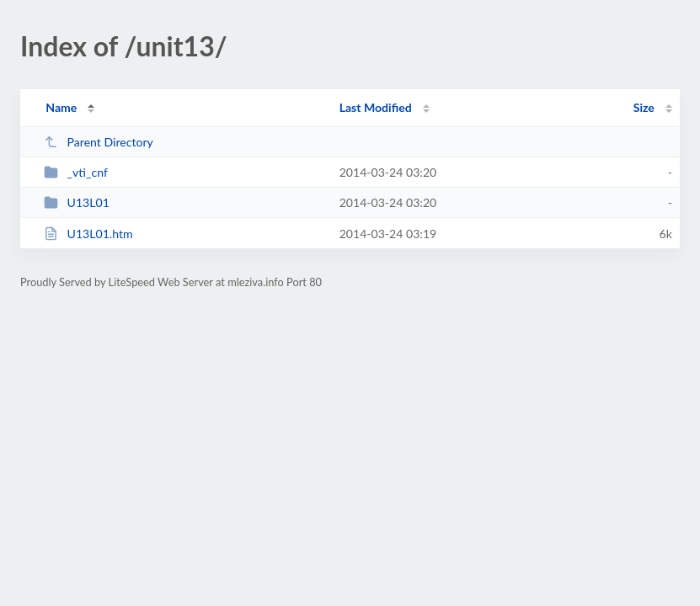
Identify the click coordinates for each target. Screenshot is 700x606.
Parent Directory (99, 142)
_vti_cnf (76, 172)
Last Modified (376, 107)
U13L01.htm (88, 234)
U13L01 (77, 202)
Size (644, 107)
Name (61, 107)
